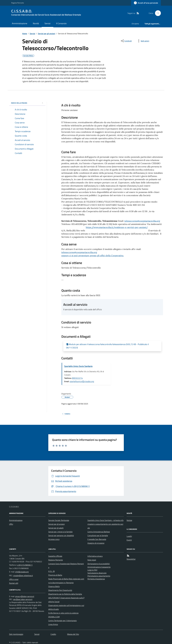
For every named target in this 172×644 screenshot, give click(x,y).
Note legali (92, 560)
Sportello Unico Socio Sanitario (78, 366)
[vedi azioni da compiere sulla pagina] (143, 41)
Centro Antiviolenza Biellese (99, 532)
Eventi (129, 540)
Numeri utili (14, 583)
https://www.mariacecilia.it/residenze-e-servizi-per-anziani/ (117, 227)
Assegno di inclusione (96, 543)
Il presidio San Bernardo (97, 539)
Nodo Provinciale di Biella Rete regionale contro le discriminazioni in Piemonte (66, 581)
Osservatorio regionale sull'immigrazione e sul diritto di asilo (66, 607)
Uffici (11, 524)
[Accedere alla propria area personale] (146, 3)
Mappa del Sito (73, 634)
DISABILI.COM (54, 617)
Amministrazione (20, 23)
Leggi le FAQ (92, 570)
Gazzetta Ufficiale (55, 556)
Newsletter (131, 559)
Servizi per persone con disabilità (61, 535)
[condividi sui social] (126, 41)
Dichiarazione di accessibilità (99, 564)
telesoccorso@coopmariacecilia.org (142, 221)
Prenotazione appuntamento (99, 576)
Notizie (129, 520)
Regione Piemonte (18, 3)
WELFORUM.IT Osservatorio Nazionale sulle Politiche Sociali (66, 600)
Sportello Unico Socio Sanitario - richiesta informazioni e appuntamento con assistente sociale (105, 524)
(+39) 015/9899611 (25, 565)
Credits (53, 634)
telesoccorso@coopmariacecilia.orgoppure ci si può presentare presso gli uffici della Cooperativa (93, 254)
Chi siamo (135, 24)
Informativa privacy (95, 556)
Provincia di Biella (55, 575)
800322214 (77, 378)
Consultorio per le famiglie (98, 535)
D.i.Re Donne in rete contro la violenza (63, 613)
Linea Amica (53, 624)
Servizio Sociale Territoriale (59, 520)
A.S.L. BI (52, 571)
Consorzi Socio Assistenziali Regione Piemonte (66, 566)
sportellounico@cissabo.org (82, 381)
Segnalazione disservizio (97, 573)
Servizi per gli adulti (56, 528)
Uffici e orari (14, 579)
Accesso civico (54, 539)
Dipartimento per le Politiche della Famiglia (65, 594)
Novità (36, 23)
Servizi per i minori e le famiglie (60, 532)
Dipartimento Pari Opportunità (60, 590)
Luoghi (129, 536)
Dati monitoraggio (16, 634)
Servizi (47, 23)
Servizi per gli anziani (47, 34)
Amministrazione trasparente (99, 567)
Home (25, 34)
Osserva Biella (54, 586)
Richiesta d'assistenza (96, 579)
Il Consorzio (61, 23)
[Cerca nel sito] (157, 13)
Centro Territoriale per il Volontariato (62, 621)
